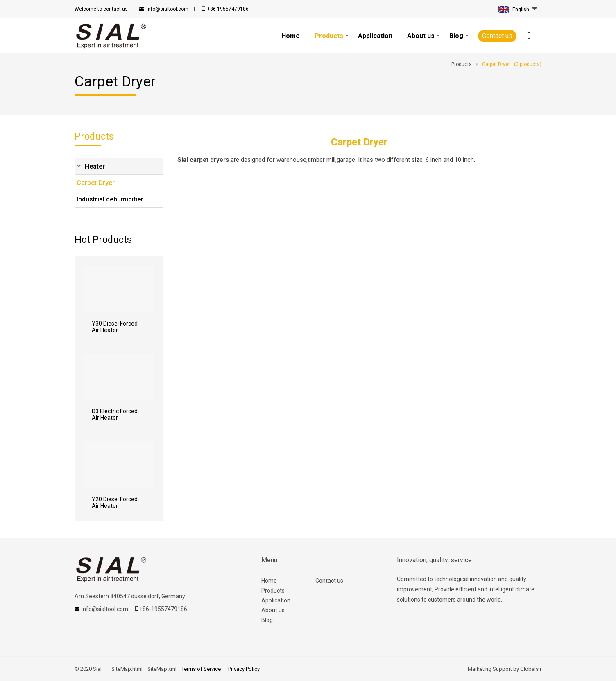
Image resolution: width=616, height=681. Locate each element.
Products (273, 591)
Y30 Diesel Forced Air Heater (115, 327)
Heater (95, 166)
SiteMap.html (127, 669)
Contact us (497, 36)
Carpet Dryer (96, 183)
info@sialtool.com (168, 9)
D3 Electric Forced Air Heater (115, 414)
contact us (101, 9)
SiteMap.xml (162, 669)
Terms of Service (201, 669)
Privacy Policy (244, 669)
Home (269, 581)
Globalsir (531, 669)
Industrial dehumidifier (110, 199)
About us (273, 610)
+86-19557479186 (228, 9)
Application (276, 600)
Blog (267, 620)
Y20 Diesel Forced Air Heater (115, 502)
